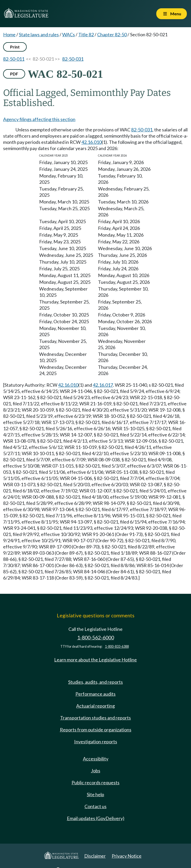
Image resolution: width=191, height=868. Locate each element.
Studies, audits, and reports (95, 682)
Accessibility (96, 759)
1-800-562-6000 (96, 637)
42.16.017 (103, 385)
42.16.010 (91, 142)
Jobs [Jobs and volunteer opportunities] (96, 771)
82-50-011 (14, 59)
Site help (95, 794)
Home (9, 34)
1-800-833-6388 (117, 647)
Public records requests (95, 782)
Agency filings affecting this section (39, 119)
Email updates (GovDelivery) (96, 818)
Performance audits (95, 694)
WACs (69, 34)
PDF (14, 74)
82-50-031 (73, 59)
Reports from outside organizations (96, 730)
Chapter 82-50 (112, 34)
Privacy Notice (127, 856)
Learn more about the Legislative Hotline (95, 660)
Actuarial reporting (95, 706)
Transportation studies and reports (95, 718)
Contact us (95, 806)
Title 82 (86, 34)
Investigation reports (96, 742)
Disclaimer (95, 856)
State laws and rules (39, 34)
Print (15, 47)
